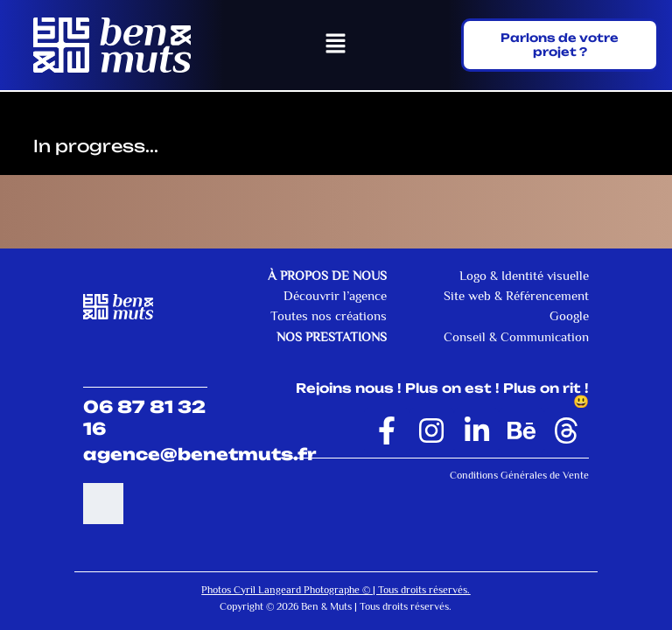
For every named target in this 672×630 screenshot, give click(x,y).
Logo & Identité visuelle (524, 276)
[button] (336, 45)
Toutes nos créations (329, 317)
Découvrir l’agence (335, 296)
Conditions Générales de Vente (519, 475)
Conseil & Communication (516, 337)
